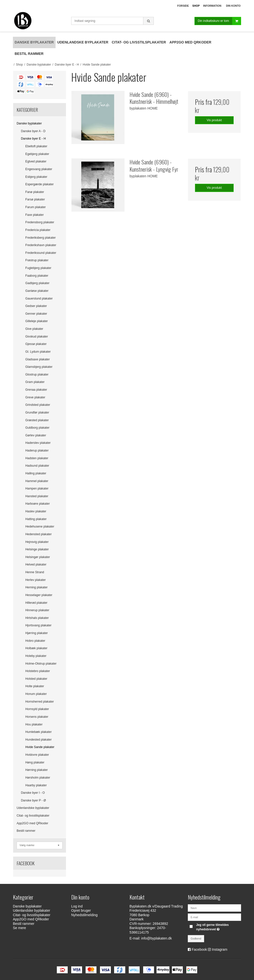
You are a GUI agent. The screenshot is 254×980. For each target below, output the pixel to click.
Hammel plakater (37, 481)
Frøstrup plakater (37, 260)
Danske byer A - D (33, 131)
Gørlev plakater (36, 435)
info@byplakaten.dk (156, 938)
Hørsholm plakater (38, 778)
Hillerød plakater (36, 603)
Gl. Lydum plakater (38, 352)
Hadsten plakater (37, 458)
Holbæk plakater (36, 648)
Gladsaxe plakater (38, 359)
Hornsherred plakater (40, 702)
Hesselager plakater (39, 595)
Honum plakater (36, 694)
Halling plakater (36, 473)
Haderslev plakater (38, 443)
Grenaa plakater (36, 390)
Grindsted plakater (38, 405)
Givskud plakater (37, 337)
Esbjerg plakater (36, 177)
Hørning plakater (37, 770)
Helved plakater (36, 565)
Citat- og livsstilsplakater (33, 816)
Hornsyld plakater (37, 709)
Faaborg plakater (37, 276)
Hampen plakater (37, 489)
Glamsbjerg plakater (39, 367)
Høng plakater (35, 762)
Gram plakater (35, 382)
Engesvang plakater (39, 169)
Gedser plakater (36, 306)
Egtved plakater (36, 161)
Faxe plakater (34, 215)
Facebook (199, 949)
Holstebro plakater (38, 671)
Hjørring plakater (37, 633)
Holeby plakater (36, 656)
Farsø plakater (35, 199)
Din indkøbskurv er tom (219, 21)
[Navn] (214, 907)
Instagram (220, 949)
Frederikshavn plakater (41, 245)
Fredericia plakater (38, 230)
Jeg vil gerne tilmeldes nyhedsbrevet (218, 927)
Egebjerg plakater (37, 154)
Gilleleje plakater (37, 321)
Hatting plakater (36, 519)
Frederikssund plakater (41, 253)
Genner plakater (36, 314)
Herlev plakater (35, 580)
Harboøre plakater (38, 504)
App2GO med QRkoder (32, 823)
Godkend (196, 939)
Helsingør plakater (38, 557)
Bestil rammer (26, 831)
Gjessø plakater (36, 344)
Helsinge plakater (37, 549)
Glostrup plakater (37, 375)
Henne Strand (35, 572)
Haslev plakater (36, 511)
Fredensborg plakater (40, 222)
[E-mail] (214, 917)
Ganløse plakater (37, 291)
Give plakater (34, 329)
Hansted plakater (37, 496)
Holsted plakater (36, 679)
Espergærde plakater (39, 184)
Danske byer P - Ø (34, 800)
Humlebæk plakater (38, 732)
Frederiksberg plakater (41, 238)
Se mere (19, 928)
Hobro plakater (35, 641)
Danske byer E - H (33, 139)
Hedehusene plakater (40, 527)
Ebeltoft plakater (36, 146)
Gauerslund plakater (39, 299)
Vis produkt (214, 120)
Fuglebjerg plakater (38, 268)
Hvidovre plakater (37, 755)
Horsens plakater (37, 717)
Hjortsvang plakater (38, 625)
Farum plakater (35, 207)
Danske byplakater (29, 123)
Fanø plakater (35, 192)
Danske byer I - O (33, 793)
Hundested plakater (38, 740)
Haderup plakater (37, 451)
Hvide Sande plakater (40, 747)
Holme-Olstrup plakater (41, 664)
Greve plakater (35, 397)
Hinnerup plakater (37, 610)
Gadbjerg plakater (37, 283)
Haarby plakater (36, 785)
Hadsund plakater (37, 466)
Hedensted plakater (38, 534)
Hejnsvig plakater (37, 542)
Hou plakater (34, 724)
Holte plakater (35, 686)
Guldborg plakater (37, 428)
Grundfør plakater (37, 413)
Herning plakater (36, 587)
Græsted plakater (37, 420)
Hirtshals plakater (37, 618)
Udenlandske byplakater (33, 808)
